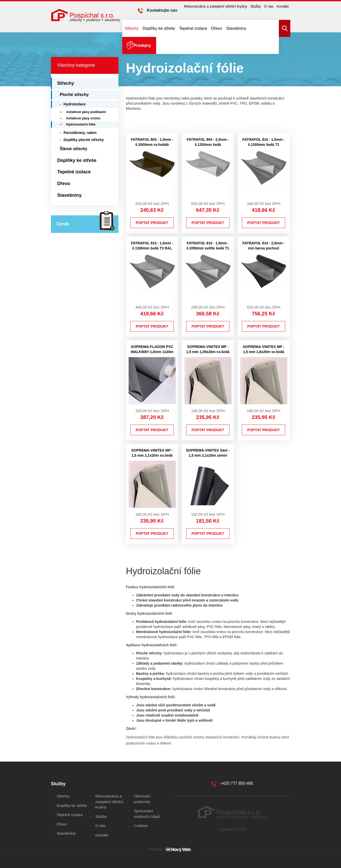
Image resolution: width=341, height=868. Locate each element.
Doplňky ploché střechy (84, 140)
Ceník (63, 224)
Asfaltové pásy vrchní (83, 118)
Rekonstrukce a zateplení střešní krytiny (215, 6)
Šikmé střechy (74, 149)
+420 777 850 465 (237, 783)
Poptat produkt (152, 223)
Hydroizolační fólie (81, 124)
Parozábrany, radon (80, 133)
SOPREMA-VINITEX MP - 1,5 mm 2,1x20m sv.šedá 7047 (152, 455)
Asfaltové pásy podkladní (86, 112)
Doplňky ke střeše (159, 28)
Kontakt (283, 6)
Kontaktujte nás (162, 10)
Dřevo (217, 28)
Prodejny (142, 45)
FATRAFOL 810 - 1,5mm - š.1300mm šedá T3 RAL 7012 (152, 248)
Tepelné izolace (193, 28)
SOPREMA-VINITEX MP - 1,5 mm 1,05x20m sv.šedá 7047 (208, 352)
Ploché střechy (74, 95)
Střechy (132, 28)
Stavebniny (236, 28)
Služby (256, 6)
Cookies (141, 826)
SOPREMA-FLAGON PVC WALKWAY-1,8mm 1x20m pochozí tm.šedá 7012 (152, 352)
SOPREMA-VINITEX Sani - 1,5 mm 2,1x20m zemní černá (208, 455)
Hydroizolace (75, 104)
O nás (269, 6)
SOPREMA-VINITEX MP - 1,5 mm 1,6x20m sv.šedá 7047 (263, 352)
